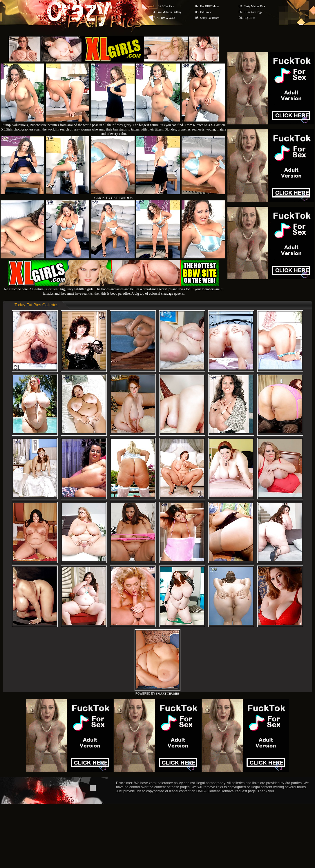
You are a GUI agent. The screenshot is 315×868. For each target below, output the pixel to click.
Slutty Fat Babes (210, 18)
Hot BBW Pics (165, 6)
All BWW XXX (166, 18)
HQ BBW (249, 18)
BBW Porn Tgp (253, 12)
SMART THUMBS (168, 694)
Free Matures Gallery (169, 12)
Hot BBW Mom (209, 6)
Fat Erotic (206, 12)
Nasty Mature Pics (254, 6)
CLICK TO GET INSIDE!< (114, 198)
